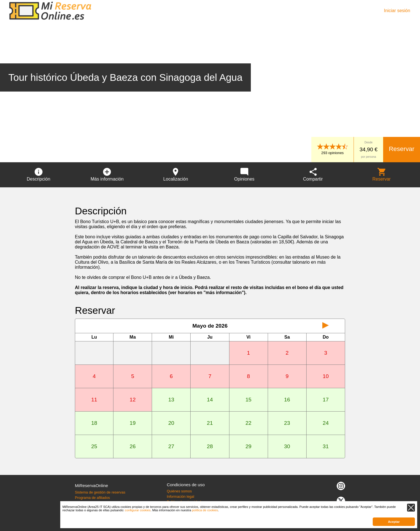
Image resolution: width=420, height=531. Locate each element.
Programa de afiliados (92, 498)
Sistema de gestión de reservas (100, 492)
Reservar (402, 149)
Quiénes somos (179, 491)
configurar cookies (138, 510)
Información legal (180, 496)
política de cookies (205, 510)
